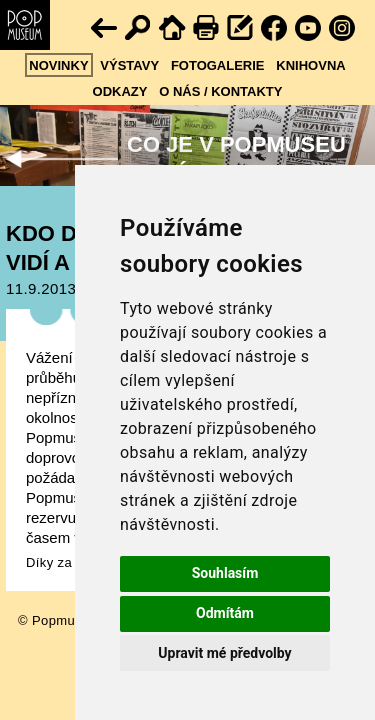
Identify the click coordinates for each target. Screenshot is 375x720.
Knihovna (310, 65)
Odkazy (120, 91)
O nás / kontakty (220, 91)
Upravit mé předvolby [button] (224, 653)
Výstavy (129, 65)
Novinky (58, 65)
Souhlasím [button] (225, 573)
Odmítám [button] (225, 613)
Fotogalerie (218, 65)
